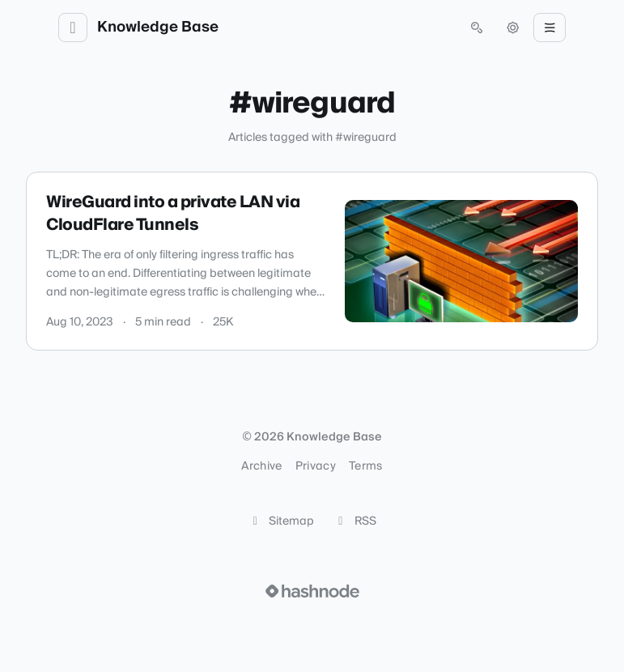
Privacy (316, 466)
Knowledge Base (158, 28)
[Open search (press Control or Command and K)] (477, 28)
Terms (366, 466)
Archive (261, 466)
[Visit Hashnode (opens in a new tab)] (312, 591)
